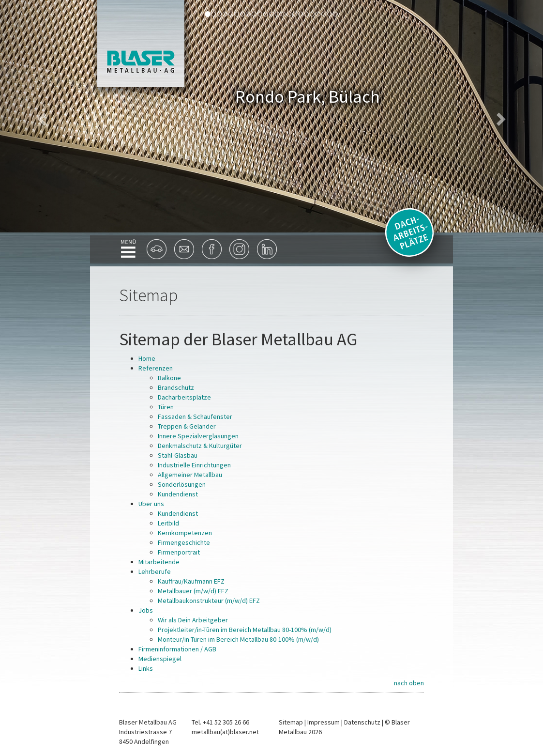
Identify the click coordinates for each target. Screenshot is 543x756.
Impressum (324, 722)
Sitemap (291, 722)
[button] (41, 116)
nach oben (409, 683)
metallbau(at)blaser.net (225, 732)
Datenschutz (362, 722)
